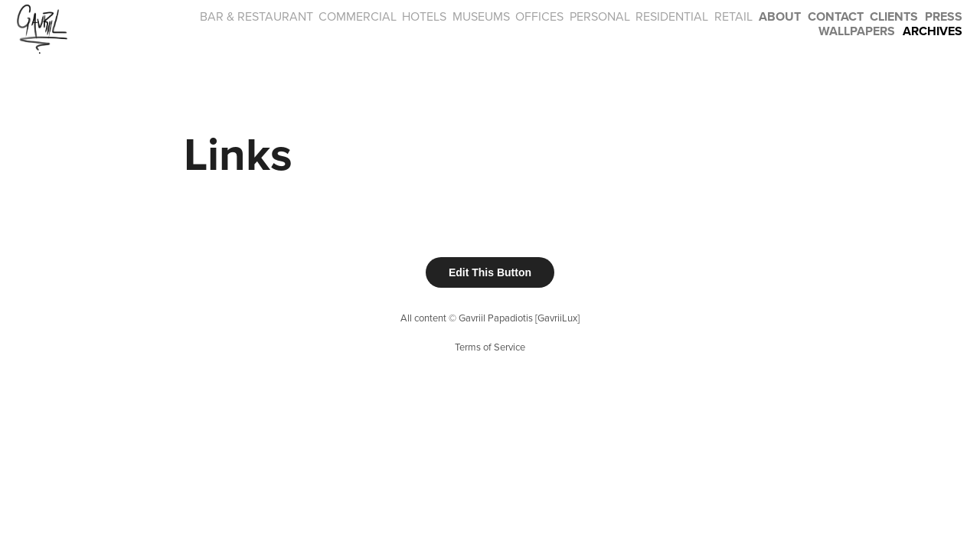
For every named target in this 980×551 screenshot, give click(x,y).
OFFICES (539, 16)
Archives (933, 31)
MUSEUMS (481, 16)
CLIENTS (894, 16)
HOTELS (424, 16)
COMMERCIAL (358, 16)
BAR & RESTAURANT (256, 16)
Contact (836, 16)
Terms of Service (490, 347)
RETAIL (733, 16)
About (780, 16)
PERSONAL (600, 16)
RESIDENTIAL (672, 16)
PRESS (944, 16)
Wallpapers (857, 31)
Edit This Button (490, 272)
